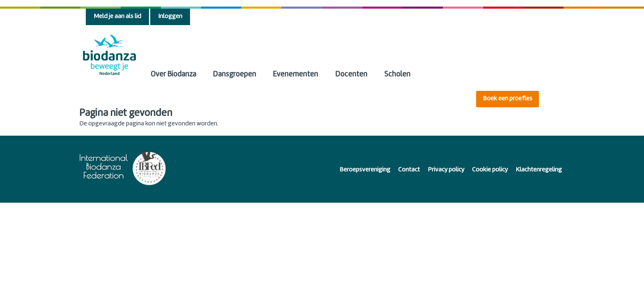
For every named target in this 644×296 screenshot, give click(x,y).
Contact (409, 170)
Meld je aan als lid (117, 17)
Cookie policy (490, 170)
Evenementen (296, 75)
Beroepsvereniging (365, 170)
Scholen (397, 75)
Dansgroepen (235, 75)
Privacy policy (446, 170)
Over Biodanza (173, 75)
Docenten (351, 75)
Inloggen (170, 17)
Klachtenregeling (539, 170)
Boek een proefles (508, 99)
